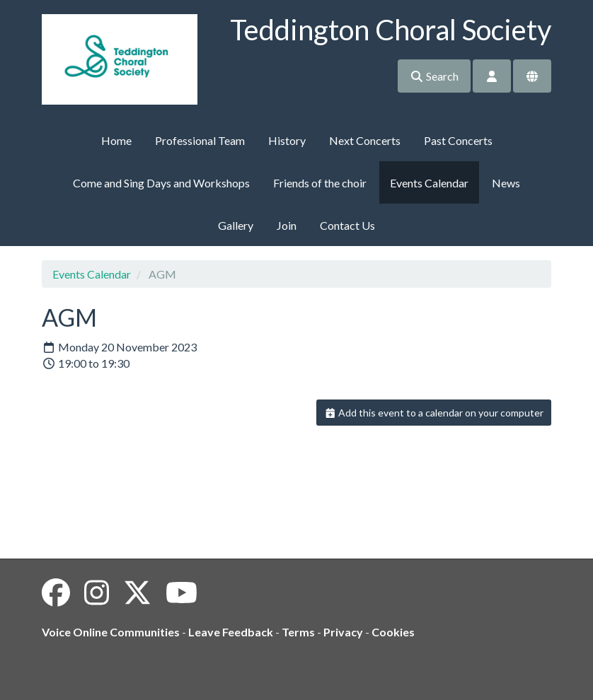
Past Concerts (458, 140)
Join (287, 225)
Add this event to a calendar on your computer (434, 413)
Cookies (393, 632)
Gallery (236, 225)
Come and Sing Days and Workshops (161, 183)
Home (116, 140)
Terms (298, 632)
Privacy (343, 632)
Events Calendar (429, 183)
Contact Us (347, 225)
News (506, 183)
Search (434, 76)
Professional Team (200, 140)
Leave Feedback (231, 632)
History (287, 140)
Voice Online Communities (111, 632)
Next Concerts (365, 140)
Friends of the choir (320, 183)
